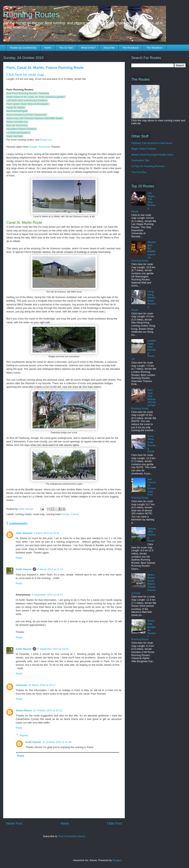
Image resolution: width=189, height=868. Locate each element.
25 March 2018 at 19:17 (42, 685)
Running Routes (31, 15)
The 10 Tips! (66, 48)
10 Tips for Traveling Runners (148, 166)
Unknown (22, 685)
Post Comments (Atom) (72, 836)
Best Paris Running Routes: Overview (28, 93)
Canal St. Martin (15, 107)
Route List (46, 140)
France (75, 514)
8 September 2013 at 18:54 (53, 649)
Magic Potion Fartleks (144, 149)
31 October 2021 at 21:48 (57, 742)
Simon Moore (24, 710)
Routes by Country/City (23, 48)
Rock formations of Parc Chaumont (26, 115)
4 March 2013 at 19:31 (46, 533)
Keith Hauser (24, 569)
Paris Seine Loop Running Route (151, 444)
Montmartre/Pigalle (17, 111)
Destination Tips (140, 160)
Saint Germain (14, 136)
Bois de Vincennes (17, 125)
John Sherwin (24, 533)
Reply (19, 558)
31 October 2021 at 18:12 (48, 710)
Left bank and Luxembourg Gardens (27, 100)
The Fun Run (139, 172)
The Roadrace (130, 48)
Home (48, 48)
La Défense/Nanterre (18, 133)
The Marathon (154, 48)
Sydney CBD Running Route (152, 535)
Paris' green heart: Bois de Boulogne (27, 104)
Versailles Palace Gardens (21, 129)
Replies (24, 735)
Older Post (114, 823)
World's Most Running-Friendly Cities (152, 155)
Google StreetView (40, 147)
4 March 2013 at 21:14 (50, 569)
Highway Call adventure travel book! (152, 143)
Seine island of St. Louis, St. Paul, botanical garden (35, 97)
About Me (109, 48)
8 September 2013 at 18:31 (47, 595)
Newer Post (14, 823)
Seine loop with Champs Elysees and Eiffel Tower (34, 118)
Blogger (117, 860)
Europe (66, 514)
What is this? (88, 48)
